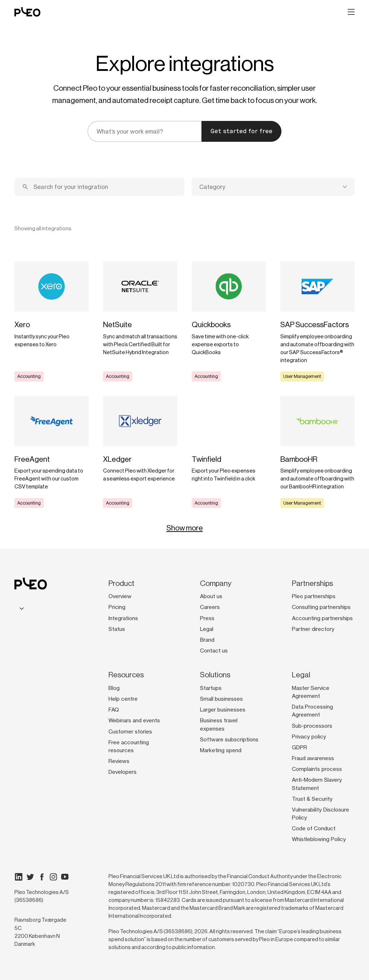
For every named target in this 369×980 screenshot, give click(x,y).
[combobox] (273, 187)
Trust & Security (312, 799)
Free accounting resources (129, 746)
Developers (123, 772)
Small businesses (221, 699)
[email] (145, 131)
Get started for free (241, 131)
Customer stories (130, 732)
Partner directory (313, 629)
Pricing (117, 607)
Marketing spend (221, 750)
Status (117, 629)
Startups (211, 688)
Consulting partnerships (321, 607)
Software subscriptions (229, 740)
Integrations (123, 618)
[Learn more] (52, 321)
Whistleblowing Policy (319, 839)
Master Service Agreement (311, 692)
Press (207, 618)
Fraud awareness (313, 758)
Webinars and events (134, 721)
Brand (207, 640)
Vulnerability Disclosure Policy (321, 814)
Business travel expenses (219, 724)
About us (211, 596)
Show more (185, 528)
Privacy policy (309, 737)
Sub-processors (312, 726)
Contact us (214, 651)
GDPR (299, 748)
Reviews (119, 761)
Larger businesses (223, 710)
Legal (207, 629)
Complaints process (317, 769)
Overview (120, 596)
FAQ (114, 710)
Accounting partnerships (322, 618)
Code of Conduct (314, 828)
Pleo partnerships (314, 596)
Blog (114, 688)
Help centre (123, 699)
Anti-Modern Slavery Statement (317, 784)
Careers (210, 607)
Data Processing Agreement (312, 711)
